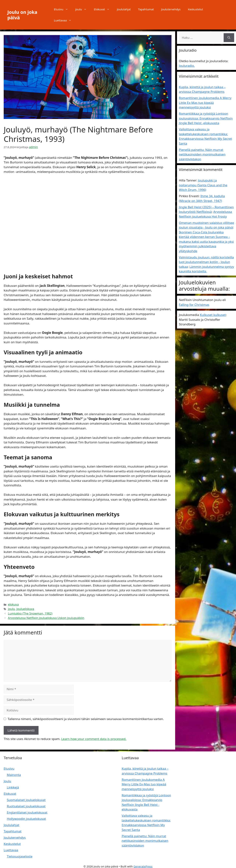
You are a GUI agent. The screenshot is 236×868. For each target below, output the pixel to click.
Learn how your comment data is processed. (94, 737)
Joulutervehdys (171, 9)
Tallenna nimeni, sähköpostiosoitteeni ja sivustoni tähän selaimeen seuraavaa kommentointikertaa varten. (86, 716)
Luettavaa (65, 20)
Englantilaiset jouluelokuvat (27, 810)
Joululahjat (124, 9)
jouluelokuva (24, 608)
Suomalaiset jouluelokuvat (26, 798)
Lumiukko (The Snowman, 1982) (28, 612)
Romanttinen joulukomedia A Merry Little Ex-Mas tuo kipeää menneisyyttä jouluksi (205, 103)
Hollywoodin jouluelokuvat (26, 816)
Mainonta (14, 773)
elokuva (13, 604)
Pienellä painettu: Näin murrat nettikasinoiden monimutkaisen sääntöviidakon (202, 154)
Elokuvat (104, 9)
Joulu (83, 9)
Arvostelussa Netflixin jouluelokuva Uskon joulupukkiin (42, 616)
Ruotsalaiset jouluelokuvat (26, 804)
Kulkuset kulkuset (213, 315)
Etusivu (63, 9)
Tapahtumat (146, 9)
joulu (11, 608)
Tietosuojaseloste (20, 854)
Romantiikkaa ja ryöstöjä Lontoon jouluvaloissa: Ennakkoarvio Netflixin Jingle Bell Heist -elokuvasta (206, 118)
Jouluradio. (187, 66)
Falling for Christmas (194, 305)
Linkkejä (13, 785)
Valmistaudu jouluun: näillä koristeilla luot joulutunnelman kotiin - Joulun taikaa (206, 262)
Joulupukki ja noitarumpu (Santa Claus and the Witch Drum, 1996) (203, 185)
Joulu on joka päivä (22, 15)
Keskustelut (195, 9)
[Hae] (229, 38)
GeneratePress (143, 864)
